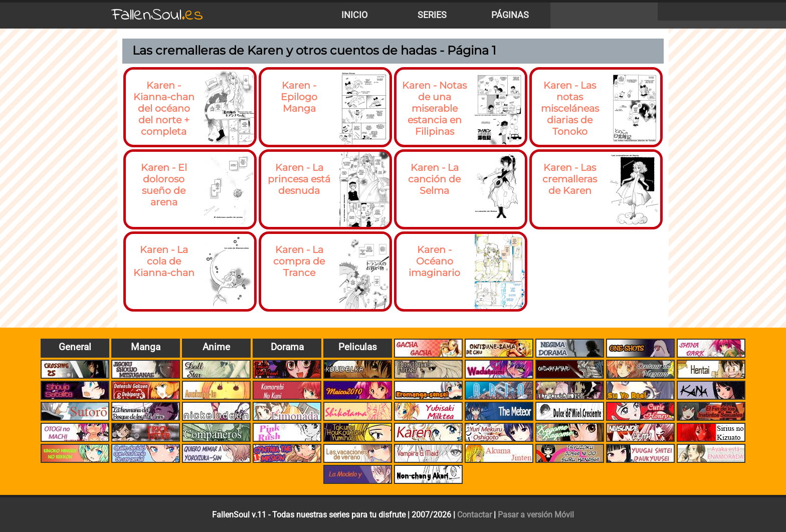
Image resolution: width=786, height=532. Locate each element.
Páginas (510, 15)
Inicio (354, 15)
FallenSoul (157, 15)
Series (432, 15)
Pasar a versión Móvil (536, 515)
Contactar (474, 515)
